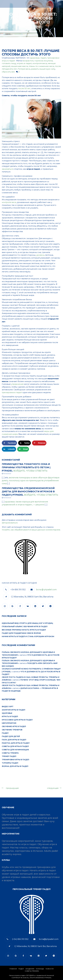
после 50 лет (24, 88)
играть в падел (24, 63)
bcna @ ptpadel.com (46, 590)
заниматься (7, 169)
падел (43, 58)
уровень (40, 255)
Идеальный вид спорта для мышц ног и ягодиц (27, 623)
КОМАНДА (40, 969)
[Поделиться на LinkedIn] (9, 449)
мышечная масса (19, 66)
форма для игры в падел (15, 766)
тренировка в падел (12, 392)
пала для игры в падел (14, 740)
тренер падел (9, 756)
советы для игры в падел (15, 746)
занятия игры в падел (14, 710)
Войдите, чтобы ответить (30, 471)
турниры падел (10, 763)
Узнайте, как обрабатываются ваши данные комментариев (31, 530)
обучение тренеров (12, 730)
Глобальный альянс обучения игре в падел (25, 626)
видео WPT (8, 707)
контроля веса (40, 63)
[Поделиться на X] (24, 443)
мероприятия (9, 723)
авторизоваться (10, 523)
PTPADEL (48, 978)
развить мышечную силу (43, 69)
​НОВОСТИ (50, 969)
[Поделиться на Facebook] (9, 443)
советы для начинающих (15, 750)
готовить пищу (9, 63)
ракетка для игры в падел (16, 743)
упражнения (17, 384)
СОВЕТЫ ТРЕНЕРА (32, 971)
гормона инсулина (44, 61)
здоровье (35, 58)
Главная (13, 969)
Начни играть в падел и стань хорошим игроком (28, 636)
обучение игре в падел (14, 726)
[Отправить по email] (23, 449)
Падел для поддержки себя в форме (21, 633)
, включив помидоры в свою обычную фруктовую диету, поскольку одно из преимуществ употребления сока (31, 481)
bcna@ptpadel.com (49, 939)
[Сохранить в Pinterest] (39, 443)
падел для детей (11, 736)
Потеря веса (24, 69)
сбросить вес (8, 72)
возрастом (28, 61)
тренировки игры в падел (15, 760)
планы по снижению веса (41, 66)
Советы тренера (10, 753)
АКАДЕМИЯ (30, 969)
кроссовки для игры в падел (17, 720)
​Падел (21, 969)
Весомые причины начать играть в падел (24, 630)
